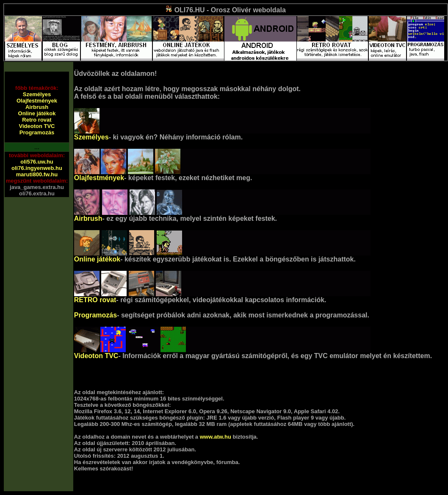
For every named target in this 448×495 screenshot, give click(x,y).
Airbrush (37, 107)
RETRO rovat (95, 300)
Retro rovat (37, 120)
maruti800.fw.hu (37, 174)
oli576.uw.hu (37, 162)
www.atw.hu (216, 437)
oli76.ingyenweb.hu (37, 168)
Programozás (37, 132)
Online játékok (37, 113)
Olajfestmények (37, 101)
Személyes (37, 94)
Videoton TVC (37, 126)
